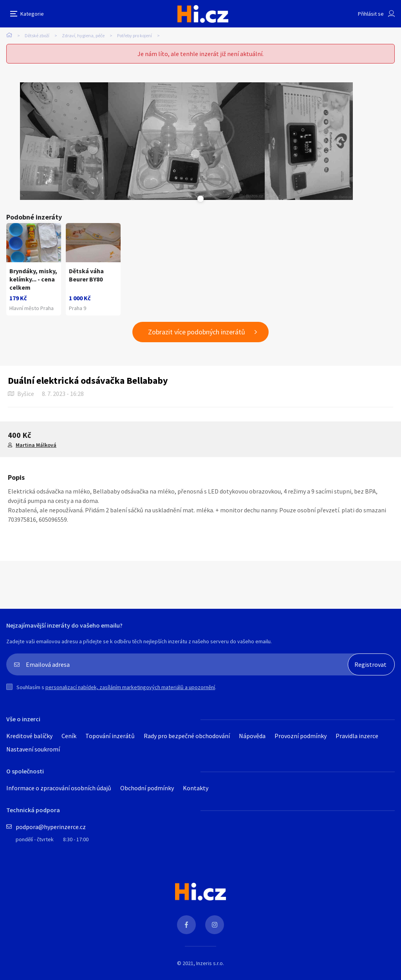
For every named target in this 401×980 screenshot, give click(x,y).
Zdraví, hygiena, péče (83, 35)
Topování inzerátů (110, 736)
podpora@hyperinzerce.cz (51, 827)
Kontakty (196, 788)
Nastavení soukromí (33, 749)
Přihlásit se (371, 14)
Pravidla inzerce (357, 736)
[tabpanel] (64, 141)
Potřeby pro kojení (135, 35)
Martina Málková (36, 445)
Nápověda (252, 736)
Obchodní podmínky (147, 788)
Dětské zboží (37, 35)
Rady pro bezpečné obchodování (187, 736)
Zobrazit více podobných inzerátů (197, 332)
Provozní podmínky (301, 736)
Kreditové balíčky (29, 736)
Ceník (69, 736)
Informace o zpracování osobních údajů (59, 788)
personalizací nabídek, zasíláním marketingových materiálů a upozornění (130, 687)
